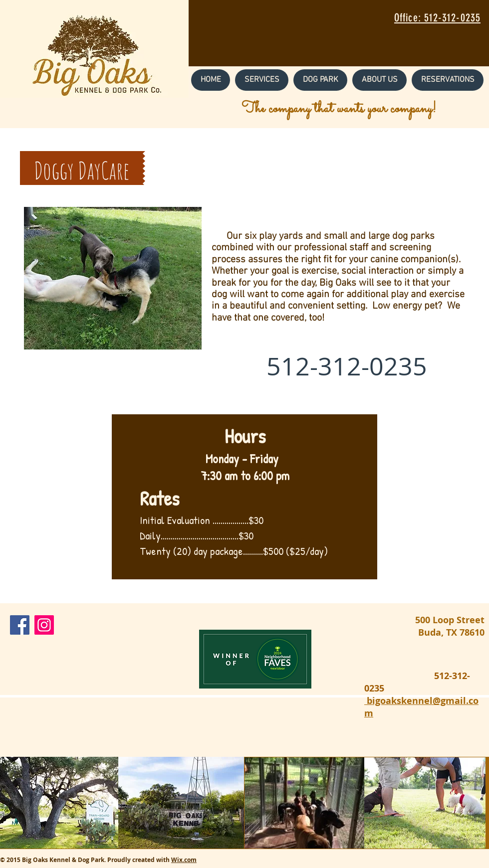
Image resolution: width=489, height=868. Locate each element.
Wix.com (184, 860)
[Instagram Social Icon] (44, 625)
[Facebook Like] (122, 628)
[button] (262, 80)
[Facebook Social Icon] (20, 625)
